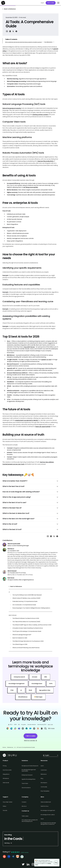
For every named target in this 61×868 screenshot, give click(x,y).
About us (24, 806)
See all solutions (26, 788)
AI (15, 747)
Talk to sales (51, 3)
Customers (44, 770)
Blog (42, 778)
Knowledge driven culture (48, 815)
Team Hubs (25, 783)
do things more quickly (31, 187)
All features (6, 778)
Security (5, 810)
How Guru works (7, 770)
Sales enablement (46, 802)
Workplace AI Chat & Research (30, 766)
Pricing (5, 766)
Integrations (6, 774)
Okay (56, 863)
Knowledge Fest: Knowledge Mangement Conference (48, 823)
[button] (58, 3)
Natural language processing (12, 108)
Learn (42, 766)
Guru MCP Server (29, 347)
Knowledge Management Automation (29, 770)
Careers (24, 802)
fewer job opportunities (43, 427)
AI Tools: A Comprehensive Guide (26, 747)
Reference (10, 747)
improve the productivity (46, 161)
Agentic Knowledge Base (28, 779)
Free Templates (45, 791)
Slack (42, 819)
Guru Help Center (8, 802)
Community (44, 787)
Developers (44, 783)
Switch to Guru (45, 806)
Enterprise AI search (27, 775)
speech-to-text (46, 360)
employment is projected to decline (27, 420)
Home (4, 747)
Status (4, 806)
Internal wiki (6, 783)
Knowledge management (48, 810)
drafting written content (40, 115)
